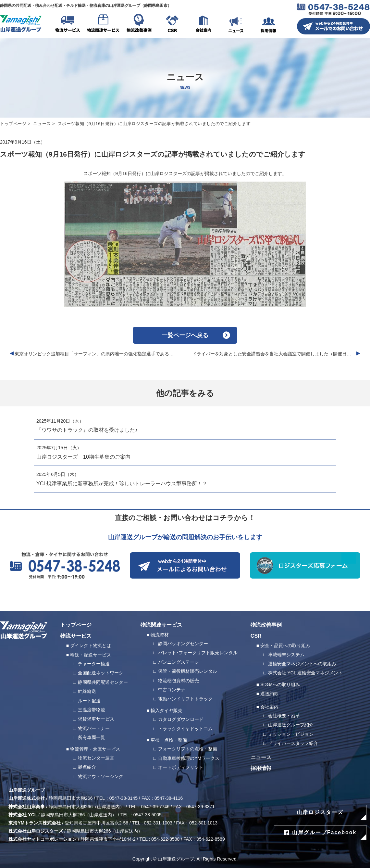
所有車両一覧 (92, 737)
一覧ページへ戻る (185, 335)
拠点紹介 (87, 767)
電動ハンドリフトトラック (185, 699)
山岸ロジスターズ (320, 812)
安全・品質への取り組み (285, 645)
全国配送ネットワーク (101, 673)
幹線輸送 (87, 691)
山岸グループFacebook (324, 832)
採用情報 (268, 24)
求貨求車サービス (96, 719)
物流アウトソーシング (101, 776)
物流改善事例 (139, 24)
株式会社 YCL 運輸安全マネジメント (306, 673)
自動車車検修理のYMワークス (189, 758)
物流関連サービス (103, 24)
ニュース (236, 24)
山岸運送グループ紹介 (291, 725)
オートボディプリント (181, 767)
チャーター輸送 (94, 664)
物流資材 (160, 635)
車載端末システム (286, 655)
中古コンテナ (172, 690)
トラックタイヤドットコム (185, 729)
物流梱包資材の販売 (179, 681)
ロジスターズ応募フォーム (305, 565)
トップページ (13, 124)
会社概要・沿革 (284, 716)
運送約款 (269, 694)
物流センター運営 (96, 758)
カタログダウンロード (181, 719)
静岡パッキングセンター (183, 644)
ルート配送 (89, 701)
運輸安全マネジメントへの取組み (302, 664)
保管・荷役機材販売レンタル (188, 671)
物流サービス (68, 24)
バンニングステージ (179, 662)
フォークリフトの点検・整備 (188, 749)
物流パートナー (94, 728)
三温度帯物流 (92, 710)
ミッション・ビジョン (291, 734)
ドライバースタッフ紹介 (293, 743)
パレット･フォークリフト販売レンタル (198, 653)
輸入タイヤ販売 (166, 710)
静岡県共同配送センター (103, 682)
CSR (172, 24)
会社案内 (203, 24)
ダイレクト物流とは (91, 645)
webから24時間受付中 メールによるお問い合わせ (185, 565)
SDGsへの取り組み (280, 684)
